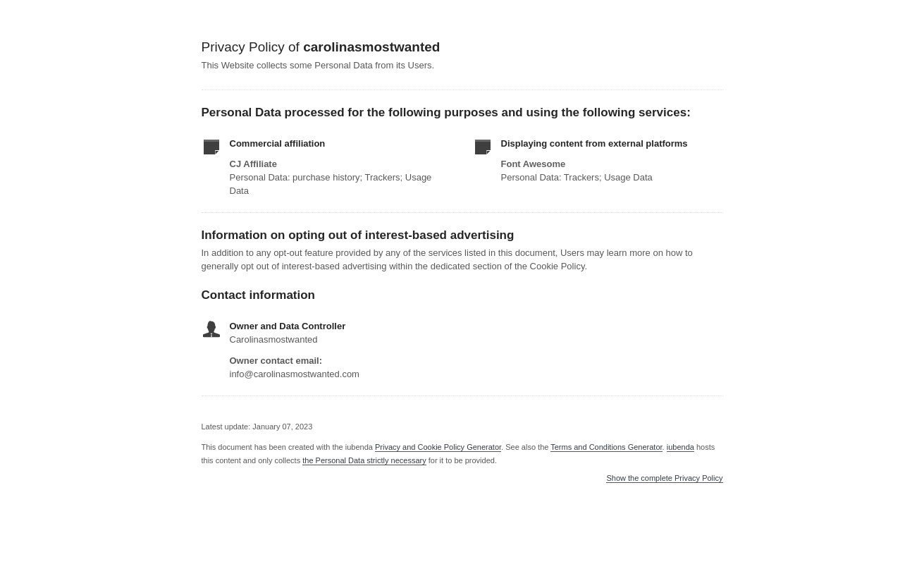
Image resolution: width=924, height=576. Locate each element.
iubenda (680, 447)
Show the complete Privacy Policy (664, 478)
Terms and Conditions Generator (606, 447)
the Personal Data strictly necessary (364, 460)
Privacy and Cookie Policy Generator (438, 447)
